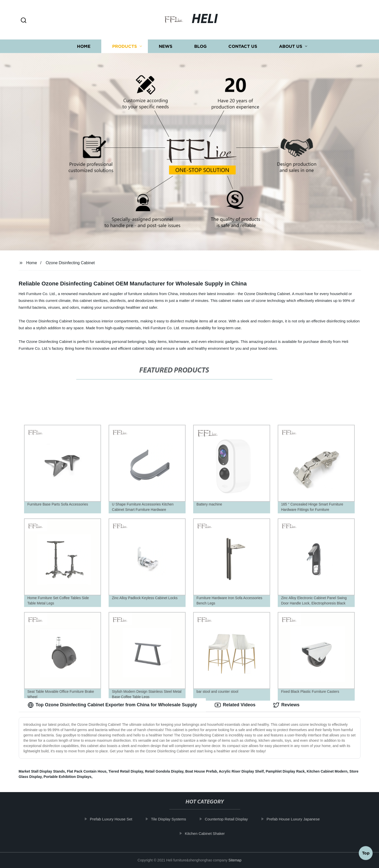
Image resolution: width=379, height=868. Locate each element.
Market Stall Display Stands (42, 771)
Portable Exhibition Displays (67, 777)
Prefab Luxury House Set (114, 819)
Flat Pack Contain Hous (87, 771)
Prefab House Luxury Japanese (296, 819)
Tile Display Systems (172, 819)
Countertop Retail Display (230, 819)
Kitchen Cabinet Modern (327, 771)
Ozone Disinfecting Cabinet (70, 263)
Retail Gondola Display (164, 771)
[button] (24, 21)
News (166, 46)
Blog (200, 46)
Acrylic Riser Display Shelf (241, 771)
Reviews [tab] (286, 705)
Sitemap (235, 860)
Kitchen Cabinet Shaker (208, 833)
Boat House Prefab (201, 771)
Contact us (243, 46)
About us (291, 46)
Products (125, 46)
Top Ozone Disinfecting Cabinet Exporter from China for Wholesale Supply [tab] (112, 705)
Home (84, 46)
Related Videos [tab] (235, 705)
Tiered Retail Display (126, 771)
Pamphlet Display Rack (285, 771)
